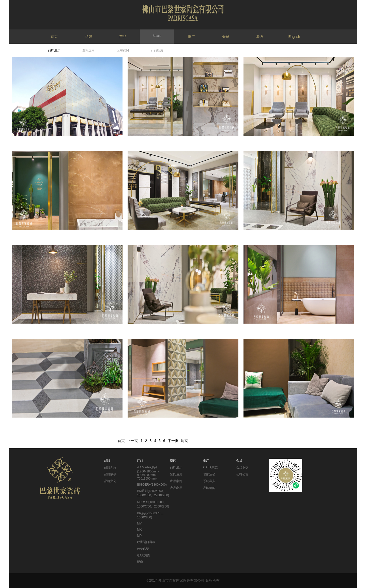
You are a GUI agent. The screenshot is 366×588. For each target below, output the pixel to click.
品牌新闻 (209, 488)
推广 (191, 37)
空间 (173, 460)
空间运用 (88, 50)
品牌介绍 (110, 467)
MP (139, 536)
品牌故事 (110, 474)
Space (157, 36)
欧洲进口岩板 (146, 542)
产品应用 (157, 50)
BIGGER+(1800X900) (152, 485)
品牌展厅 (54, 50)
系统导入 (209, 481)
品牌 (88, 37)
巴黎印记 (143, 549)
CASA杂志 (210, 467)
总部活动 (209, 474)
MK (139, 530)
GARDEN (143, 555)
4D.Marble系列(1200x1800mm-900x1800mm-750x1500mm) (148, 473)
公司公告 (242, 474)
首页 (54, 37)
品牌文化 (110, 481)
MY (139, 523)
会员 (226, 37)
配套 (140, 562)
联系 (260, 37)
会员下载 (242, 467)
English (294, 37)
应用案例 (123, 50)
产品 (123, 37)
